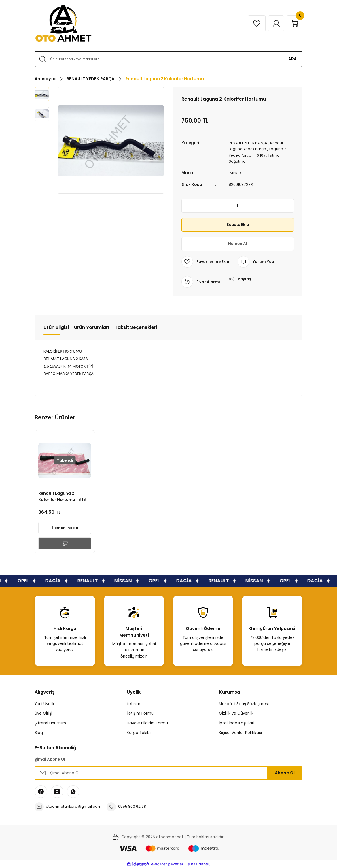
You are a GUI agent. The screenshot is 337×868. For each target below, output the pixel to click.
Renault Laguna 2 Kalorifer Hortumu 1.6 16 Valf (63, 496)
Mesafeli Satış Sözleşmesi (244, 704)
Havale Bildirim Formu (147, 723)
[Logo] (63, 23)
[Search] (168, 59)
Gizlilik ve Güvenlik (236, 713)
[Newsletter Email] (168, 773)
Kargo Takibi (139, 732)
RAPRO (235, 173)
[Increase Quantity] (289, 206)
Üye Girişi (43, 713)
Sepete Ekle (237, 225)
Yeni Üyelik (45, 704)
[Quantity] (238, 206)
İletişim (134, 704)
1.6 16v (262, 155)
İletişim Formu (140, 713)
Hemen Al (237, 244)
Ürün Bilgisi (56, 327)
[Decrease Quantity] (187, 206)
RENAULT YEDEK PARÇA (250, 143)
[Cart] (294, 23)
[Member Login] (273, 23)
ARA (292, 59)
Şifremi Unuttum (50, 723)
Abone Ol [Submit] (285, 773)
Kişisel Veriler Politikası (240, 732)
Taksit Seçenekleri (136, 327)
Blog (39, 732)
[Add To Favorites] (206, 261)
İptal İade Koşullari (237, 723)
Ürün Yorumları (92, 327)
